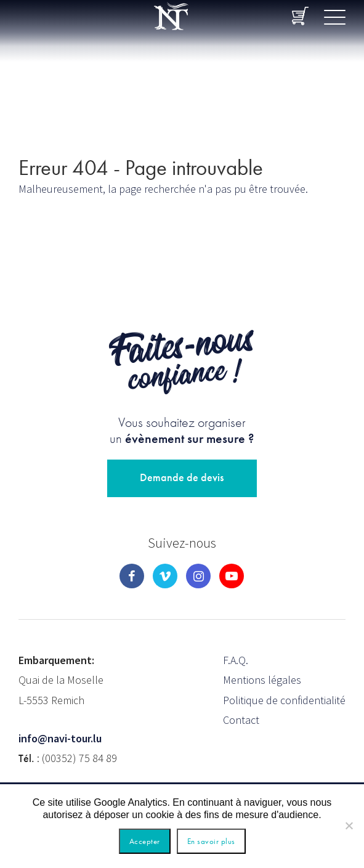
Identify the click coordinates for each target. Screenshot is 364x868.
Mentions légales (262, 680)
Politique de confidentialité (284, 700)
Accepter (145, 841)
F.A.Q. (236, 660)
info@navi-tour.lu (60, 738)
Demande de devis (182, 477)
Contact (241, 720)
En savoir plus (211, 841)
